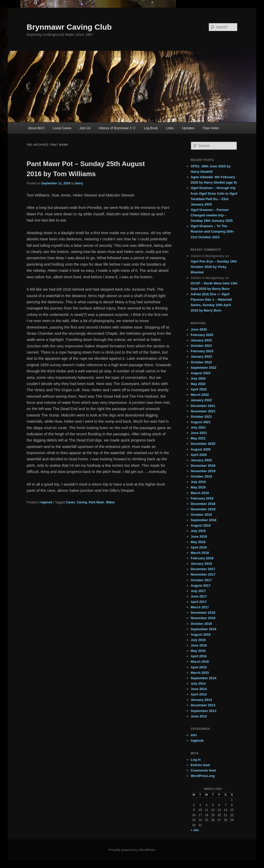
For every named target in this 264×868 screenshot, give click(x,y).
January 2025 (201, 340)
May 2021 (198, 438)
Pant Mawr (96, 502)
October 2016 (201, 624)
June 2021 (199, 433)
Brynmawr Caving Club (69, 27)
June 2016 (199, 645)
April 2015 (199, 667)
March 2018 (200, 553)
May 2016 (198, 651)
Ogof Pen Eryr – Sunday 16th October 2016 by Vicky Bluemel (214, 267)
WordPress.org (203, 776)
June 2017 (199, 596)
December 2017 (203, 569)
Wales (110, 502)
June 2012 (199, 716)
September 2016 (204, 629)
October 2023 (201, 346)
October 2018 (201, 515)
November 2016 (203, 618)
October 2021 (201, 417)
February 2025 (202, 335)
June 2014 (199, 689)
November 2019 (203, 471)
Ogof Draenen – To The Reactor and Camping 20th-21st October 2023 (213, 231)
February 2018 (202, 558)
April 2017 (199, 602)
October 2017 (201, 580)
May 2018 (198, 542)
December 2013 (203, 705)
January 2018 (201, 564)
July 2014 (198, 683)
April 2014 (199, 694)
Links (170, 128)
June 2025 (199, 329)
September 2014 (204, 678)
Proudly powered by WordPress (132, 850)
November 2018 (203, 509)
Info (194, 735)
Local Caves (62, 128)
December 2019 (203, 466)
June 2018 (199, 537)
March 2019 (200, 493)
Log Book (151, 128)
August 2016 (201, 634)
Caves (71, 502)
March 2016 (200, 662)
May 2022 (198, 384)
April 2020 (199, 455)
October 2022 (201, 362)
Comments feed (203, 770)
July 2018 (198, 531)
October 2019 (201, 476)
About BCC (36, 128)
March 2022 (200, 395)
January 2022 (201, 400)
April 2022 (199, 389)
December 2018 (203, 504)
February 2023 (202, 351)
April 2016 (199, 656)
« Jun (195, 830)
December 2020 (203, 444)
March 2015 (200, 673)
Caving (82, 502)
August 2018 (201, 525)
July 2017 (198, 591)
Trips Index (211, 128)
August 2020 (201, 449)
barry (79, 183)
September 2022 (204, 368)
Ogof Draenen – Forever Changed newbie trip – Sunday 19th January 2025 (212, 215)
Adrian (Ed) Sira (203, 294)
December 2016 (203, 613)
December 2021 (203, 406)
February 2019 (202, 498)
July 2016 (198, 640)
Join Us (85, 128)
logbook (47, 502)
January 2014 (201, 700)
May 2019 (198, 487)
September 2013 (204, 711)
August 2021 (201, 422)
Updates (188, 128)
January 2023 (201, 357)
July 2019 (198, 482)
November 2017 (203, 574)
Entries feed (200, 765)
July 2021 (198, 427)
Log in (196, 760)
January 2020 (201, 460)
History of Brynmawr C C (117, 128)
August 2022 (201, 373)
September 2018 (204, 520)
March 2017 (200, 607)
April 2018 (199, 547)
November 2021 (203, 411)
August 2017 (201, 586)
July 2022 (198, 378)
